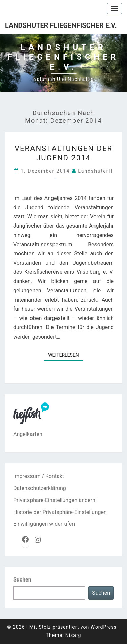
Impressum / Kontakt (39, 476)
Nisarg (73, 635)
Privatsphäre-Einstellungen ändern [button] (54, 500)
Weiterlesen (66, 354)
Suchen (22, 580)
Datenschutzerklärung (40, 488)
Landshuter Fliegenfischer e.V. (61, 25)
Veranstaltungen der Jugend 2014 (63, 153)
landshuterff (96, 171)
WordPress (104, 627)
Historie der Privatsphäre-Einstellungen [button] (60, 512)
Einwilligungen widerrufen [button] (44, 524)
